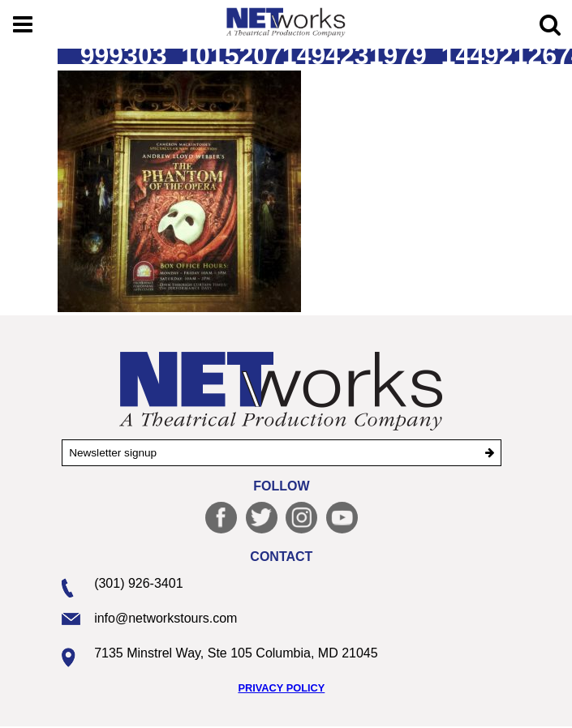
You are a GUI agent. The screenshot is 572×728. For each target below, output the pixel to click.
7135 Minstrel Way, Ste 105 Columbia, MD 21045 (236, 653)
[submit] (490, 453)
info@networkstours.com (166, 618)
